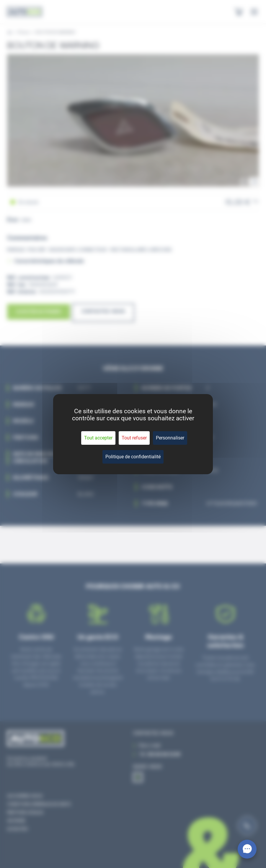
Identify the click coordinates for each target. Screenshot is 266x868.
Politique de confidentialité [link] (133, 457)
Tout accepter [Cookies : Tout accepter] (98, 438)
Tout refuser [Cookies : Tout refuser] (134, 438)
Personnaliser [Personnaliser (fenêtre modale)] (170, 438)
